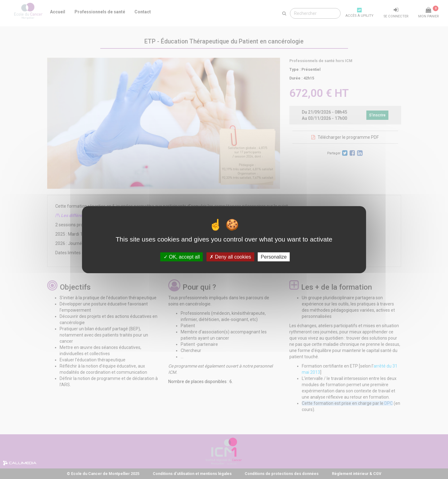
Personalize (274, 257)
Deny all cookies (230, 257)
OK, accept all (182, 257)
